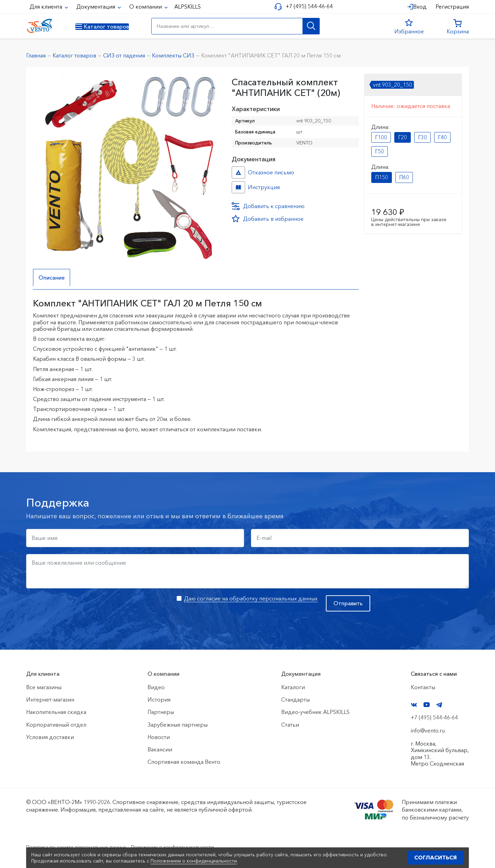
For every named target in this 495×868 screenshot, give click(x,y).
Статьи (290, 725)
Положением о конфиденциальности (194, 861)
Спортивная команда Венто (184, 762)
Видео (156, 687)
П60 (404, 177)
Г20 (403, 137)
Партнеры (161, 712)
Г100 (381, 137)
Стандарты (295, 699)
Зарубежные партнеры (178, 725)
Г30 (422, 137)
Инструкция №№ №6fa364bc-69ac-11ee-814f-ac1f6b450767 (238, 187)
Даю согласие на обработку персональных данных (251, 598)
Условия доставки (50, 737)
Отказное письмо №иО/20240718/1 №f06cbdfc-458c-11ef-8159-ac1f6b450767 (238, 172)
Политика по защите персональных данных (83, 847)
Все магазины (44, 687)
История (159, 699)
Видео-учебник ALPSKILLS (315, 712)
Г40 (442, 137)
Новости (159, 737)
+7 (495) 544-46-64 (306, 6)
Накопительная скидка (56, 712)
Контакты (423, 687)
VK (414, 705)
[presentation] (78, 609)
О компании (146, 7)
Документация (96, 7)
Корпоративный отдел (56, 725)
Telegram (439, 705)
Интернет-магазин (50, 699)
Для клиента (47, 7)
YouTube (427, 705)
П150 (382, 177)
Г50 (379, 151)
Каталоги (293, 687)
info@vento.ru (428, 730)
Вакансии (160, 749)
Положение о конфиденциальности (192, 847)
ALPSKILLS (188, 7)
